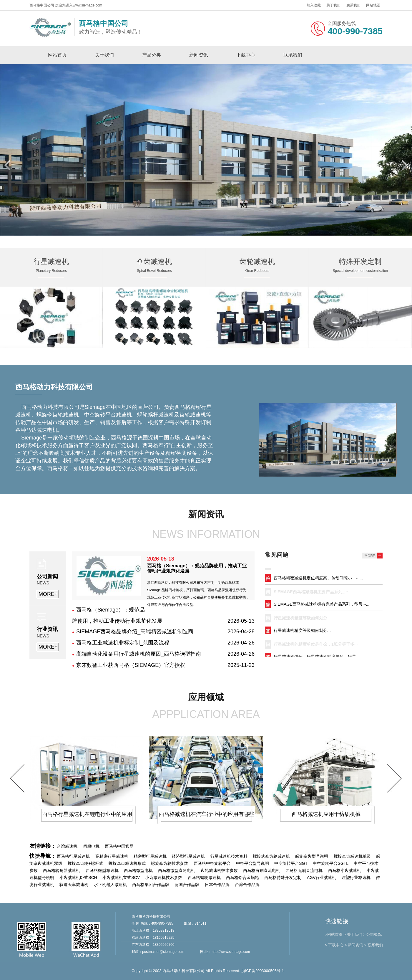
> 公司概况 (372, 934)
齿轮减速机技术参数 (219, 870)
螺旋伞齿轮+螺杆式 (85, 863)
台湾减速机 (67, 846)
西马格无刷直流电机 (304, 870)
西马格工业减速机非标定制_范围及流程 (123, 643)
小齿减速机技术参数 (164, 877)
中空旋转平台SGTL (331, 863)
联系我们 (353, 5)
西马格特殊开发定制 (283, 877)
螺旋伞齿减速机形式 (127, 863)
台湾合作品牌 (247, 885)
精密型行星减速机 (150, 856)
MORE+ (48, 594)
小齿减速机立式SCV (121, 877)
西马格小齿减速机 (345, 870)
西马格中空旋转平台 (212, 863)
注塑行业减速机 (356, 877)
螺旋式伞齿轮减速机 (271, 856)
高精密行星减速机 (112, 856)
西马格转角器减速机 (62, 870)
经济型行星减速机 (188, 856)
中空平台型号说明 (252, 863)
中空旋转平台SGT (291, 863)
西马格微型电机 (138, 870)
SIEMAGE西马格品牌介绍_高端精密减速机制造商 (135, 632)
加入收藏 (314, 5)
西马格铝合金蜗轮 (242, 877)
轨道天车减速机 (74, 885)
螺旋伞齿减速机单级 (352, 856)
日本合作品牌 (217, 885)
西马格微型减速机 (102, 870)
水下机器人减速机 (110, 885)
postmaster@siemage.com (163, 952)
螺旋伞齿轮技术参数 (170, 863)
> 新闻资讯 (354, 945)
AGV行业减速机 (322, 877)
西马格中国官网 (119, 846)
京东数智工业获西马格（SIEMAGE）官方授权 (131, 665)
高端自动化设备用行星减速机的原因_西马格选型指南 (139, 654)
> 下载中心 (334, 945)
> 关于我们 (353, 934)
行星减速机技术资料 (229, 856)
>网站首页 (334, 934)
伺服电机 (91, 846)
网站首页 (57, 55)
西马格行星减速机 (73, 856)
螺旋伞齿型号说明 (312, 856)
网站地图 (373, 5)
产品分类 (152, 55)
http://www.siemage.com (231, 952)
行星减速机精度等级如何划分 (300, 619)
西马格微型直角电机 (177, 870)
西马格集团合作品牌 (151, 885)
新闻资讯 (199, 55)
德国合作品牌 (187, 885)
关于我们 (333, 5)
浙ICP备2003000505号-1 (263, 971)
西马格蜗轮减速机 (204, 877)
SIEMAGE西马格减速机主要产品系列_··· (311, 593)
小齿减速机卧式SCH (78, 877)
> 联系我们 (374, 945)
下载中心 (246, 55)
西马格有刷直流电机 (262, 870)
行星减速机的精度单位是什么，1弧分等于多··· (316, 645)
